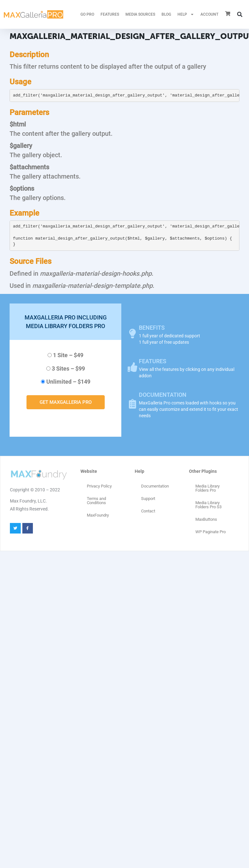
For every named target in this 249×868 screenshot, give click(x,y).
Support (148, 499)
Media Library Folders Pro (207, 488)
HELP (186, 14)
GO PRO (87, 14)
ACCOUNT (209, 14)
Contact (148, 511)
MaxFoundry (98, 515)
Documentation (155, 486)
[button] (240, 14)
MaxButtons (206, 519)
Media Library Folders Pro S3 (208, 505)
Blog (166, 14)
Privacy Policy (99, 486)
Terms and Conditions (96, 501)
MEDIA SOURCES (140, 14)
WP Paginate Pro (211, 532)
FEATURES (110, 14)
